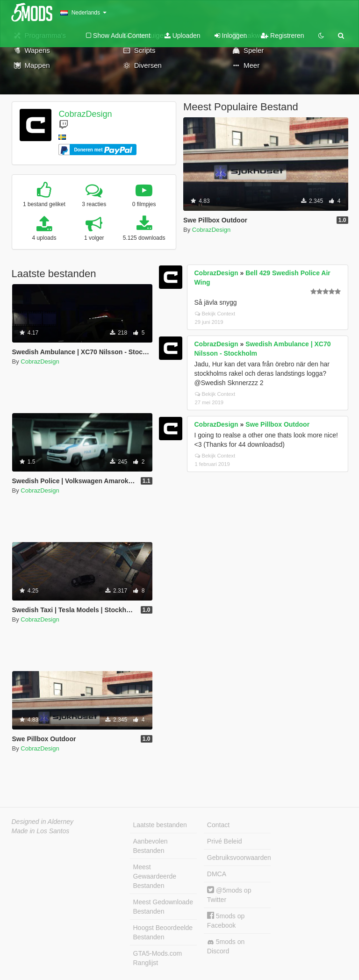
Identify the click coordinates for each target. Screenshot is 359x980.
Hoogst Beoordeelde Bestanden (163, 932)
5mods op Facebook (226, 920)
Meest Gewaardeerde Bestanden (155, 876)
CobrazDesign (85, 114)
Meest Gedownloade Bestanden (163, 907)
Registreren (282, 36)
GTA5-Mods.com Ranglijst (158, 958)
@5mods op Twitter (229, 895)
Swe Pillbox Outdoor (277, 424)
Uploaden (183, 36)
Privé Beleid (225, 841)
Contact (218, 825)
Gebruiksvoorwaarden (239, 858)
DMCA (217, 874)
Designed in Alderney (43, 822)
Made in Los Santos (41, 831)
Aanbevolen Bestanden (151, 846)
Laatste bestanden (160, 825)
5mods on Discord (226, 946)
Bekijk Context (215, 314)
